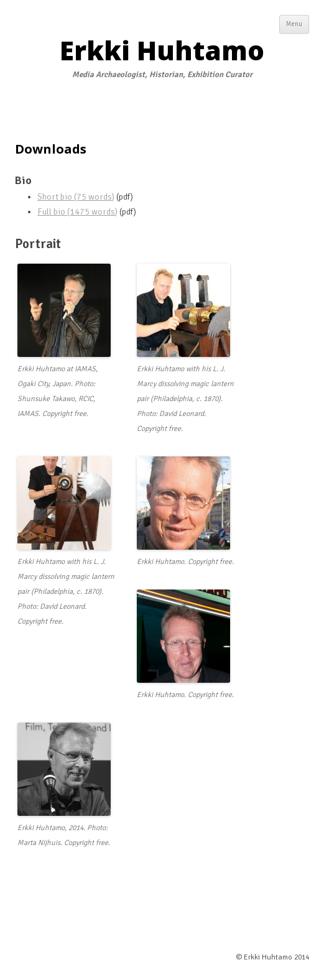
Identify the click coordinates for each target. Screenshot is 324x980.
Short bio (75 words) (76, 197)
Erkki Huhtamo (162, 50)
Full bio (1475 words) (77, 212)
